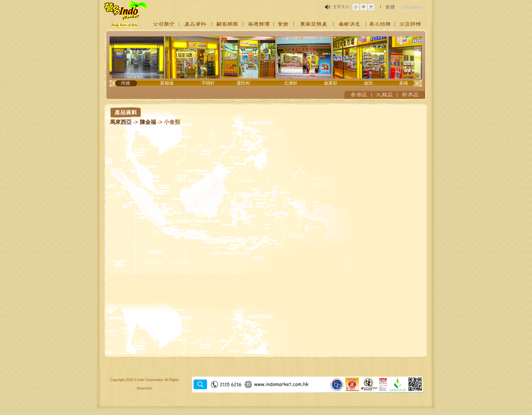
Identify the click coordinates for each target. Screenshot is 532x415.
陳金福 (148, 122)
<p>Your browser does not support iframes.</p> (266, 65)
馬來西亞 (121, 122)
